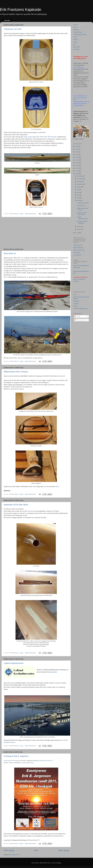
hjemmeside (61, 376)
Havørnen (76, 30)
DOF (75, 294)
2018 (77, 157)
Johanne (76, 306)
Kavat (75, 27)
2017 (77, 160)
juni (78, 192)
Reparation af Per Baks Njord (16, 505)
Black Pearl (77, 47)
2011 (77, 233)
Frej (75, 44)
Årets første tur (10, 253)
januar (79, 229)
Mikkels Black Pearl (79, 250)
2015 (77, 165)
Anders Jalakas (28, 137)
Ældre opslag (64, 850)
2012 (77, 174)
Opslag (77, 316)
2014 (77, 168)
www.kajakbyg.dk (78, 67)
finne (57, 486)
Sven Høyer (77, 252)
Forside (75, 25)
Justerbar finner (78, 32)
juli (78, 190)
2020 (77, 152)
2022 (77, 149)
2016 (77, 163)
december (80, 176)
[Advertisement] (36, 233)
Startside (7, 20)
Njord (75, 37)
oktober (80, 181)
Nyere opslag (9, 850)
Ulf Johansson (77, 255)
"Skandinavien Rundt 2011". (46, 761)
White (46, 737)
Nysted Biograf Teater (28, 763)
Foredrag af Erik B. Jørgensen (16, 756)
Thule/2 (76, 39)
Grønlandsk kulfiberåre (80, 34)
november (80, 179)
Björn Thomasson (78, 248)
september (80, 184)
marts (79, 200)
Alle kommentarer (80, 320)
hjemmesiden (52, 672)
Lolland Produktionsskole (81, 309)
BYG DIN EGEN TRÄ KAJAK (46, 137)
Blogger (59, 863)
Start (36, 850)
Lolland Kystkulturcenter (14, 663)
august (79, 187)
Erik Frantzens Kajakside (21, 10)
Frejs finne (76, 49)
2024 (77, 146)
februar (79, 227)
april (79, 198)
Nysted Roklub (8, 761)
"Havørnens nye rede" (13, 29)
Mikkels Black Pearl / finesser (16, 372)
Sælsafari (76, 304)
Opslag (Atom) (15, 855)
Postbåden (76, 301)
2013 (77, 171)
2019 (77, 155)
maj (78, 195)
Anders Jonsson (78, 245)
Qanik (75, 42)
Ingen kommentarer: (31, 214)
